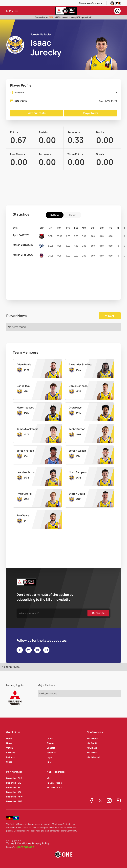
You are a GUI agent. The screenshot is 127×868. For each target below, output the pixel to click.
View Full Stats (37, 113)
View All (110, 316)
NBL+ (49, 762)
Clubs (50, 739)
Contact (51, 748)
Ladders (10, 757)
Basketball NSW (14, 797)
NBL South (92, 743)
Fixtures (11, 753)
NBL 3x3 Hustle (54, 783)
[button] (91, 3)
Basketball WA (14, 792)
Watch (10, 748)
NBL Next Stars (54, 787)
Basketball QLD (14, 778)
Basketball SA (13, 787)
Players (50, 743)
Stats (9, 762)
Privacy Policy (41, 844)
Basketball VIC (14, 783)
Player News (90, 113)
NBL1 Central (93, 757)
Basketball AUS (14, 801)
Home (9, 739)
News (9, 743)
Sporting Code (25, 847)
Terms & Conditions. (19, 844)
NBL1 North (93, 739)
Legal (49, 757)
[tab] (55, 215)
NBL (49, 778)
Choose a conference (89, 3)
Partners (51, 753)
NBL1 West (92, 753)
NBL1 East (92, 748)
